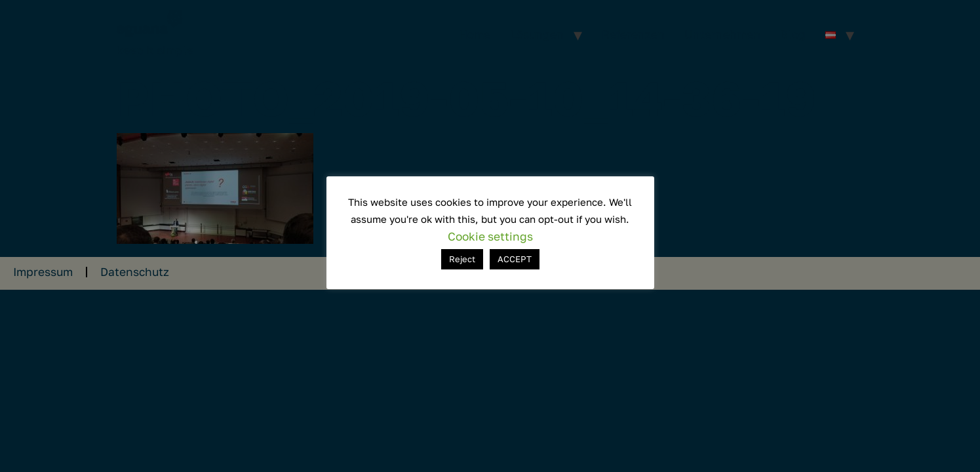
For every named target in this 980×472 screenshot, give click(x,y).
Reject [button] (462, 259)
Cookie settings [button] (490, 236)
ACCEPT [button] (515, 259)
